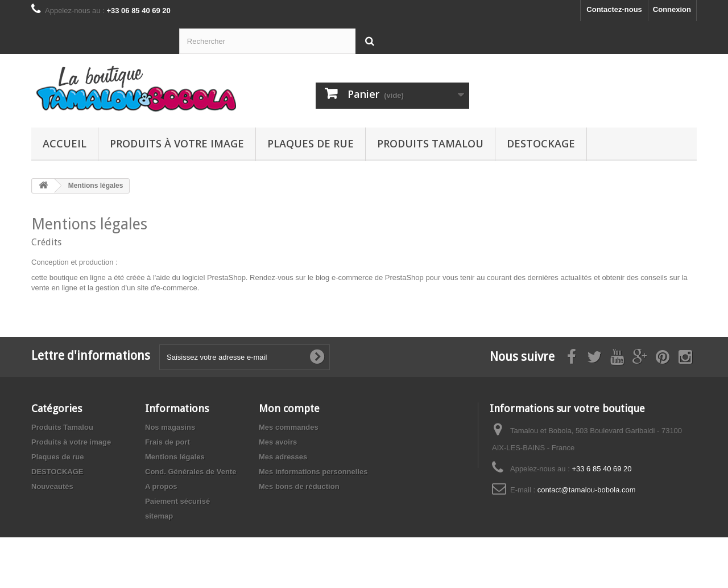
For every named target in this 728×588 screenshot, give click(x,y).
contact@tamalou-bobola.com (587, 490)
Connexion (672, 9)
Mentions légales (175, 457)
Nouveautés (52, 486)
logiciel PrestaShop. (216, 277)
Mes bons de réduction (299, 486)
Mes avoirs (278, 442)
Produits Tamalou (430, 143)
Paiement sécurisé (177, 501)
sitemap (159, 516)
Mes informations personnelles (313, 472)
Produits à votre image (177, 143)
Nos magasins (170, 427)
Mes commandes (289, 427)
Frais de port (167, 442)
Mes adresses (283, 457)
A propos (161, 486)
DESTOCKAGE (541, 143)
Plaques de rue (311, 143)
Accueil (65, 143)
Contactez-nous (614, 9)
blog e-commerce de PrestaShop (370, 277)
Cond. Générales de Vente (191, 472)
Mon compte (289, 408)
